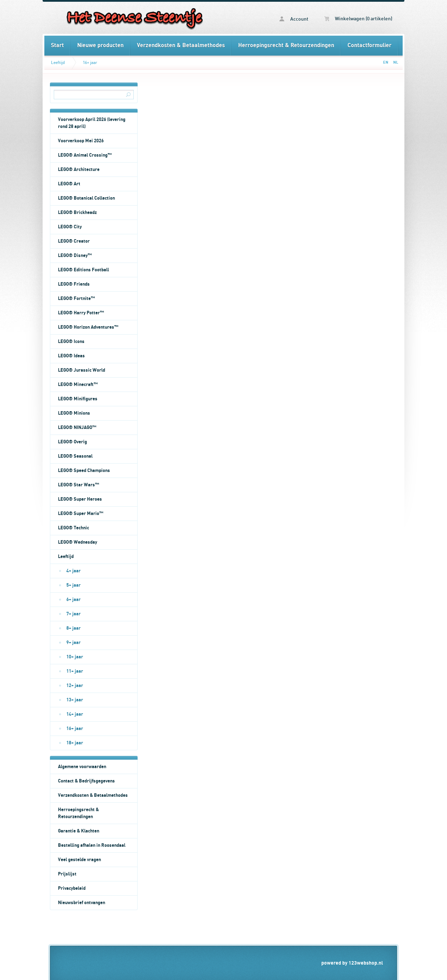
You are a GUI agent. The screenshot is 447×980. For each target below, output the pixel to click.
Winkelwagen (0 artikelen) (358, 19)
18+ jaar (75, 743)
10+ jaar (75, 657)
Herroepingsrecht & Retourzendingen (286, 45)
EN (386, 62)
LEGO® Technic (74, 528)
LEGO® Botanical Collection (86, 198)
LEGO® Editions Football (83, 270)
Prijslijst (67, 874)
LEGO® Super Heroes (80, 499)
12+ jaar (75, 686)
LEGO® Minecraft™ (78, 385)
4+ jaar (74, 571)
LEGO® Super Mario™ (81, 514)
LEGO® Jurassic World (82, 370)
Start (57, 45)
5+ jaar (74, 585)
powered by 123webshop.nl (352, 963)
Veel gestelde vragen (79, 860)
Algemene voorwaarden (82, 767)
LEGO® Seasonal (75, 456)
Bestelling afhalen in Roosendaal (92, 845)
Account (294, 19)
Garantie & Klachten (79, 831)
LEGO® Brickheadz (77, 213)
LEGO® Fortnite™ (76, 299)
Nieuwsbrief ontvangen (82, 903)
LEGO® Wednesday (78, 542)
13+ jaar (75, 700)
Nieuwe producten (100, 45)
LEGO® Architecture (79, 170)
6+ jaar (74, 600)
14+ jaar (75, 714)
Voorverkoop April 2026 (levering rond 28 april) (92, 123)
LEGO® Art (69, 184)
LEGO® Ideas (71, 356)
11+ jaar (75, 671)
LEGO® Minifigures (78, 399)
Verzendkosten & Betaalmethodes (181, 45)
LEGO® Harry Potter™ (81, 313)
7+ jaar (74, 614)
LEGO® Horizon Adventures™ (88, 327)
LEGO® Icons (71, 342)
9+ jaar (74, 643)
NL (396, 62)
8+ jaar (74, 628)
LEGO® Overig (72, 442)
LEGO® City (70, 227)
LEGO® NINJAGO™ (77, 428)
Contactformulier (369, 45)
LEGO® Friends (74, 284)
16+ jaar (90, 63)
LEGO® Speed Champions (84, 471)
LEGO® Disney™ (75, 256)
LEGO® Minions (74, 413)
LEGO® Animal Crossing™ (85, 155)
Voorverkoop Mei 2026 (81, 141)
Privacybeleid (72, 888)
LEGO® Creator (74, 241)
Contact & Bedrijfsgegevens (86, 781)
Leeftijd (58, 63)
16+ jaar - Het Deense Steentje (134, 18)
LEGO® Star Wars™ (79, 485)
